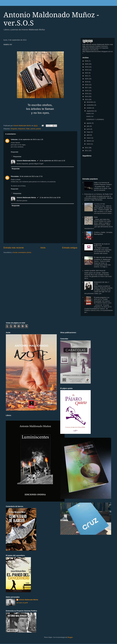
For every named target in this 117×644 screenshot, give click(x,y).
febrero (89, 141)
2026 (87, 61)
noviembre (90, 105)
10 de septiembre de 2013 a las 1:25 (31, 139)
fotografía (14, 129)
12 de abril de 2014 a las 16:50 (50, 198)
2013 (87, 99)
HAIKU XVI (90, 114)
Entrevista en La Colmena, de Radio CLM (98, 194)
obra (88, 44)
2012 (87, 148)
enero (89, 144)
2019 (87, 82)
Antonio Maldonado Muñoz (26, 161)
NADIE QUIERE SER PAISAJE (95, 271)
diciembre (90, 102)
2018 (87, 85)
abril (88, 135)
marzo (89, 138)
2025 (87, 64)
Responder (15, 152)
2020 (87, 79)
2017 (87, 88)
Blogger (70, 637)
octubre (89, 108)
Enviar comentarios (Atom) (22, 252)
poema (33, 129)
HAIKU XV (90, 116)
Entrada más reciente (14, 248)
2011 (87, 151)
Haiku (28, 129)
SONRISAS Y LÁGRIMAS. (95, 119)
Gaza (96, 217)
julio (88, 126)
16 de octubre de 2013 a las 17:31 (31, 176)
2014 (87, 96)
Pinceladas (15, 176)
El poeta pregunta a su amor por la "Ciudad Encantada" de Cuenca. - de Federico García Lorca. (103, 300)
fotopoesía (22, 129)
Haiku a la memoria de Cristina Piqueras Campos (103, 183)
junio (89, 129)
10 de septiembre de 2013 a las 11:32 (52, 161)
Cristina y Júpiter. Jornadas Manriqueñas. (103, 233)
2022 (87, 73)
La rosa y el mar (99, 204)
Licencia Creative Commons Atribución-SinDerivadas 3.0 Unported (95, 47)
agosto (89, 123)
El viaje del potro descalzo (103, 257)
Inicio (43, 248)
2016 (87, 91)
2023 (87, 70)
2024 (87, 67)
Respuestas (17, 157)
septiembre (91, 111)
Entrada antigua (70, 248)
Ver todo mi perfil (22, 603)
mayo (89, 132)
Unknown (14, 139)
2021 (87, 76)
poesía (38, 129)
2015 (87, 94)
